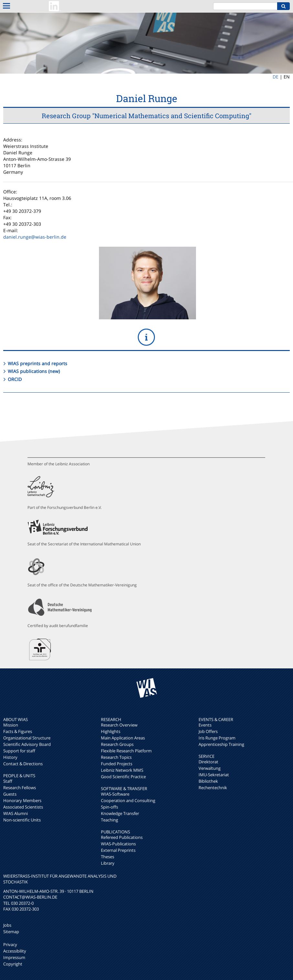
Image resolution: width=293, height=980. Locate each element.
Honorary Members (22, 800)
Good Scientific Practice (123, 777)
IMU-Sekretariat (214, 775)
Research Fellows (20, 788)
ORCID (15, 379)
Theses (108, 857)
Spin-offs (109, 807)
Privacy (10, 944)
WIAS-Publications (118, 844)
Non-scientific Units (22, 820)
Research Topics (116, 757)
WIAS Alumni (16, 813)
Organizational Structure (27, 738)
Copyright (13, 964)
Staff (8, 781)
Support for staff (19, 751)
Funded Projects (117, 764)
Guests (10, 794)
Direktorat (208, 762)
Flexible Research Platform (126, 751)
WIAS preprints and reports (38, 363)
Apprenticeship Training (221, 744)
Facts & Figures (18, 731)
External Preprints (118, 850)
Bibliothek (208, 781)
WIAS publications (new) (34, 371)
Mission (11, 725)
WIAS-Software (115, 794)
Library (108, 863)
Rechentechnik (213, 788)
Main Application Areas (123, 738)
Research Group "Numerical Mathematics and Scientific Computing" (146, 116)
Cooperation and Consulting (128, 800)
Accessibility (15, 951)
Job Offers (208, 731)
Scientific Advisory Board (27, 744)
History (10, 757)
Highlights (111, 731)
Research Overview (119, 725)
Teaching (109, 820)
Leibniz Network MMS (122, 770)
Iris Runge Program (217, 738)
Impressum (14, 957)
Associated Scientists (23, 807)
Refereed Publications (122, 837)
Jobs (7, 925)
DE (276, 77)
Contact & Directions (23, 764)
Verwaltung (210, 768)
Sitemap (11, 932)
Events (205, 725)
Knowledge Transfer (120, 813)
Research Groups (117, 744)
